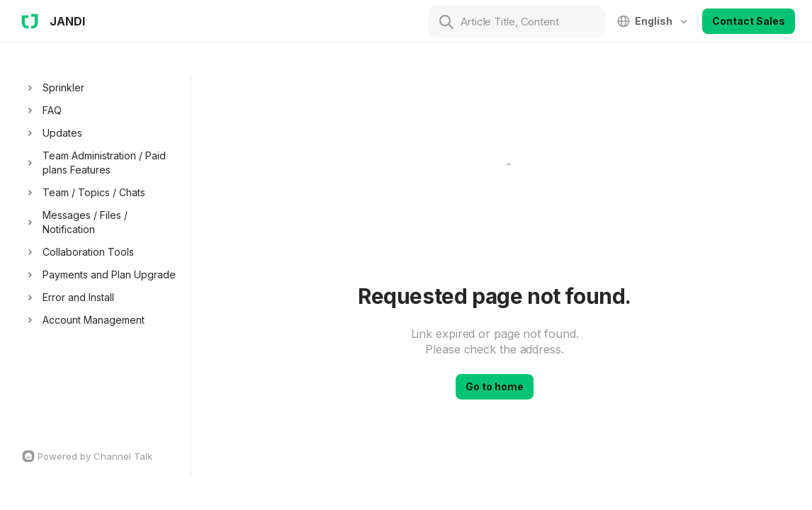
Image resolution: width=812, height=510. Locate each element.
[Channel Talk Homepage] (102, 456)
